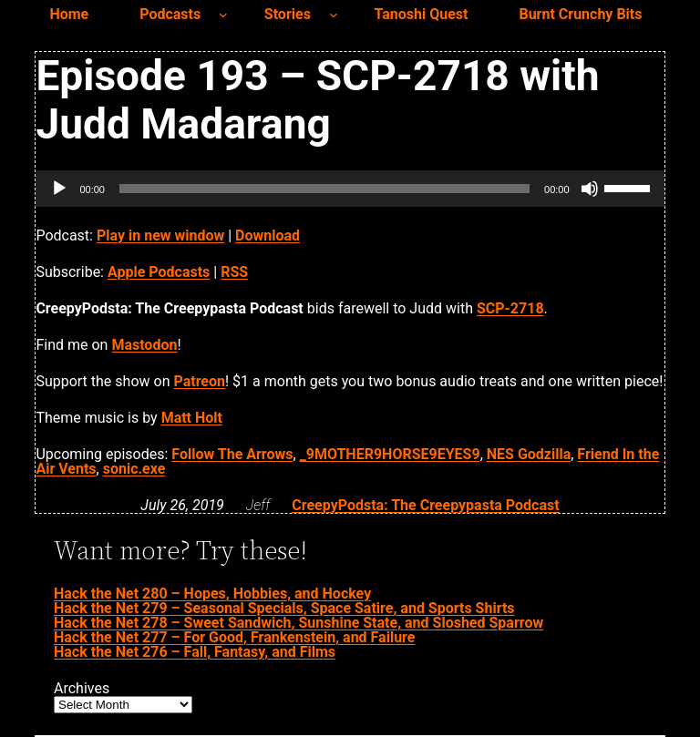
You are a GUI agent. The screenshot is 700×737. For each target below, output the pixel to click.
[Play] (59, 189)
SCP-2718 (510, 308)
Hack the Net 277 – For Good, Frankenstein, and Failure (234, 637)
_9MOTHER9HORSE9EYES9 (390, 454)
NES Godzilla (529, 454)
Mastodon (144, 345)
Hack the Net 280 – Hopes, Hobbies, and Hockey (212, 594)
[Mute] (590, 189)
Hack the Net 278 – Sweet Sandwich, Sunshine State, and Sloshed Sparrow (299, 623)
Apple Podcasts (159, 272)
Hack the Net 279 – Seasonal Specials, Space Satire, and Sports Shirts (284, 608)
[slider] (324, 189)
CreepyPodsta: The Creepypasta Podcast (425, 505)
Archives (82, 689)
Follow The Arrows (232, 454)
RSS (234, 272)
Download (268, 235)
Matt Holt (192, 418)
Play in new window (160, 235)
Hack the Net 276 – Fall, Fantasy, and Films (195, 652)
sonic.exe (134, 469)
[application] (350, 189)
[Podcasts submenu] (223, 15)
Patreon (199, 381)
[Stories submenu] (334, 15)
